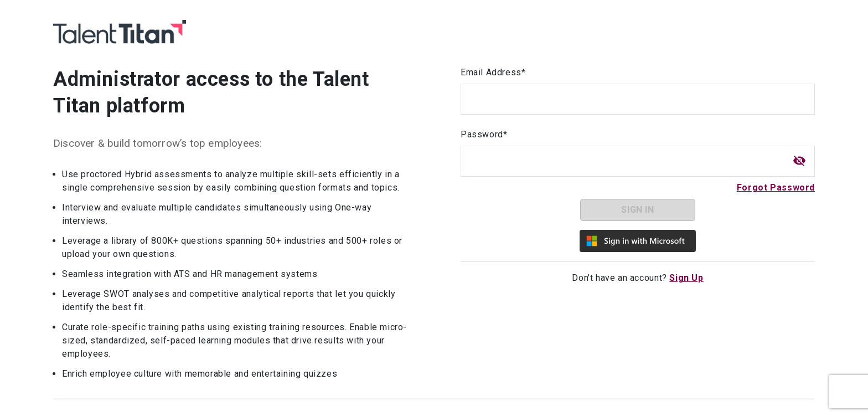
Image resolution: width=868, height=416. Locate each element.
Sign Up (686, 278)
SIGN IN (637, 210)
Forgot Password (776, 188)
